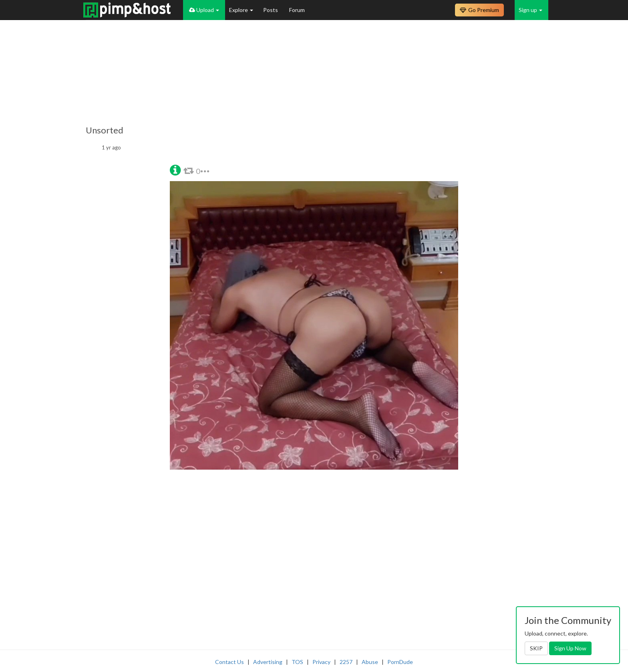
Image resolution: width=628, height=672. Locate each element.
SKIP (536, 648)
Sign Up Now (570, 648)
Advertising (268, 662)
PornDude (400, 662)
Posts (271, 10)
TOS (297, 662)
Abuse (370, 662)
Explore (241, 10)
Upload (204, 10)
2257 (346, 662)
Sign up (530, 10)
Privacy (321, 662)
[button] (175, 169)
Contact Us (229, 662)
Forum (297, 10)
